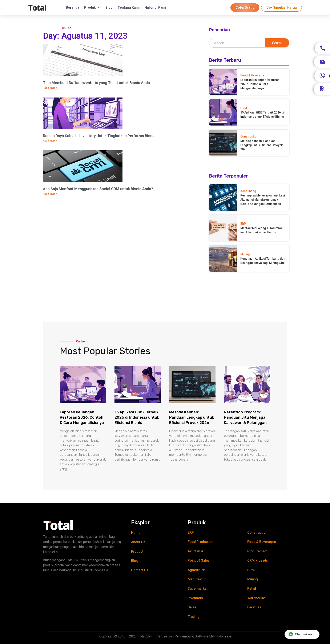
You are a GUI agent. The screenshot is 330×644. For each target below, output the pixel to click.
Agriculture (196, 570)
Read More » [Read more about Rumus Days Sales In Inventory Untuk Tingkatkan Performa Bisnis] (50, 141)
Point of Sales (199, 560)
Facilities (254, 607)
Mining (245, 254)
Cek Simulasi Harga (282, 7)
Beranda (73, 7)
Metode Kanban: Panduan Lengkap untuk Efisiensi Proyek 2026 (261, 145)
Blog (109, 7)
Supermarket (198, 589)
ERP (243, 224)
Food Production (201, 542)
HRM (244, 108)
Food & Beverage (252, 75)
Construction (249, 136)
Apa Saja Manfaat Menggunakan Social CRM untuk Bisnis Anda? (98, 189)
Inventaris (195, 598)
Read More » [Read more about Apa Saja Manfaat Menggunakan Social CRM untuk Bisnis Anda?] (50, 194)
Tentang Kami (129, 7)
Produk (92, 8)
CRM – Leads (258, 560)
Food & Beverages (262, 542)
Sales (192, 607)
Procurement (257, 551)
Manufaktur (197, 579)
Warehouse (256, 598)
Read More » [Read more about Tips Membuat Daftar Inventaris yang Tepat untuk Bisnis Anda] (50, 88)
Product (137, 551)
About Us (138, 542)
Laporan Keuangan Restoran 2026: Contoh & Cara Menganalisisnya (260, 84)
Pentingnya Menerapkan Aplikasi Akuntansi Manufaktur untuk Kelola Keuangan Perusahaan (263, 200)
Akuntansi (195, 551)
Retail (252, 589)
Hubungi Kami (155, 7)
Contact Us (140, 570)
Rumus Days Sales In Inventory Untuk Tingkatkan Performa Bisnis (99, 136)
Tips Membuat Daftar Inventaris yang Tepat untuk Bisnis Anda (96, 83)
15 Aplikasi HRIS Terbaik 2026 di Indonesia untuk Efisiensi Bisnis (137, 417)
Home (136, 533)
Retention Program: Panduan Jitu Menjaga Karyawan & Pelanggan (245, 417)
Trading (194, 617)
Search (277, 43)
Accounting (248, 191)
